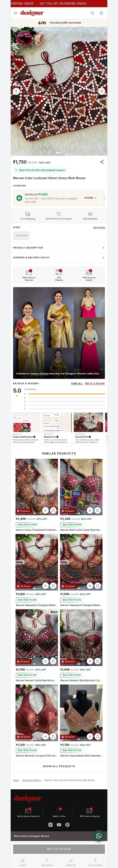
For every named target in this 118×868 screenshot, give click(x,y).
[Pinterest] (67, 825)
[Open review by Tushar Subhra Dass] (26, 422)
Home (16, 780)
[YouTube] (59, 825)
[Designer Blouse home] (32, 13)
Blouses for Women (32, 780)
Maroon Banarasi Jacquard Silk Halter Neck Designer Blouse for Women (37, 756)
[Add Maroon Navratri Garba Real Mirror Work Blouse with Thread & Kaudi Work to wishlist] (46, 661)
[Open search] (92, 13)
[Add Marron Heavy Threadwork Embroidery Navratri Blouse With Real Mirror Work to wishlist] (46, 510)
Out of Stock (59, 849)
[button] (59, 91)
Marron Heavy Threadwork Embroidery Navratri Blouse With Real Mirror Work (37, 530)
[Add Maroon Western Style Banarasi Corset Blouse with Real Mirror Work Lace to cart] (98, 661)
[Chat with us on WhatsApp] (99, 836)
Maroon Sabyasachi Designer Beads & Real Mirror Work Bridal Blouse (37, 605)
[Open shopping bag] (101, 13)
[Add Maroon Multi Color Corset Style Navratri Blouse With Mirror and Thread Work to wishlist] (90, 510)
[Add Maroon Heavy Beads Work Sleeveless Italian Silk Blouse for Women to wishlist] (90, 736)
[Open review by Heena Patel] (88, 422)
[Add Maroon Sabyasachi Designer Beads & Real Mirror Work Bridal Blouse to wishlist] (46, 586)
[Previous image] (16, 91)
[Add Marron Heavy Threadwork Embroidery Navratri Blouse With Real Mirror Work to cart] (53, 510)
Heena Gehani (39, 374)
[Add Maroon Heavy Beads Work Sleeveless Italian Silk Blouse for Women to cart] (98, 736)
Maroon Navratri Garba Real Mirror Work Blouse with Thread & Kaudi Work (37, 680)
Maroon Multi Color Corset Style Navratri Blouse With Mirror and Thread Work (81, 530)
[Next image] (102, 91)
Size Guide (99, 227)
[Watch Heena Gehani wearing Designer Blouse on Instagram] (59, 333)
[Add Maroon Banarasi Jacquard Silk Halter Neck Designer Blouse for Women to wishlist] (46, 736)
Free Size (21, 236)
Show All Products (59, 766)
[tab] (58, 153)
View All (77, 384)
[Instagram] (51, 825)
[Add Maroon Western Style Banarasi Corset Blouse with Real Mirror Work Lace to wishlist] (90, 661)
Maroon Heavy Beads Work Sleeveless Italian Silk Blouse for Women (81, 756)
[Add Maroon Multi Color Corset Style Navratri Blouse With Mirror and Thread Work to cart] (98, 510)
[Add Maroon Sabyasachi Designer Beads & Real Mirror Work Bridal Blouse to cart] (53, 586)
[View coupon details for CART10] (90, 198)
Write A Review (95, 384)
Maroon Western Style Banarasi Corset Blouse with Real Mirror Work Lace (81, 680)
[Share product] (102, 162)
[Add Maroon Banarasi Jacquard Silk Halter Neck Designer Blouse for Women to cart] (53, 736)
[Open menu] (16, 13)
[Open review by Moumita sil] (57, 422)
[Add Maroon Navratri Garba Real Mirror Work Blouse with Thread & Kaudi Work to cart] (53, 661)
